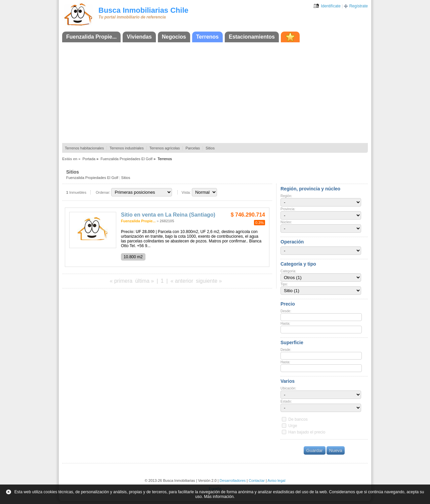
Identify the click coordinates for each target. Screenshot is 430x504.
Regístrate (359, 6)
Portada (89, 159)
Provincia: (288, 209)
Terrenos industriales (127, 148)
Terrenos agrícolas (165, 148)
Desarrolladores (233, 480)
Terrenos (207, 37)
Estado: (286, 401)
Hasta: (285, 324)
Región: (286, 196)
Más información (219, 497)
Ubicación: (288, 388)
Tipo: (284, 284)
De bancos (298, 419)
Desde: (286, 311)
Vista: (186, 192)
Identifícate (331, 6)
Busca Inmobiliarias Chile (143, 10)
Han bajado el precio (307, 432)
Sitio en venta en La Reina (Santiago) (168, 215)
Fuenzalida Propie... (91, 37)
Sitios (210, 148)
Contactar (257, 480)
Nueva (336, 450)
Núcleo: (286, 222)
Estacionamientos (252, 37)
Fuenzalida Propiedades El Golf (126, 159)
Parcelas (193, 148)
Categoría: (288, 271)
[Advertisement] (215, 93)
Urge (293, 426)
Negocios (174, 37)
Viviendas (139, 37)
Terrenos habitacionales (84, 148)
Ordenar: (103, 192)
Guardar (315, 450)
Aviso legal (276, 480)
